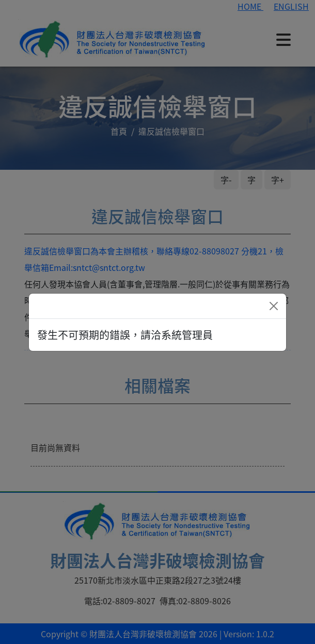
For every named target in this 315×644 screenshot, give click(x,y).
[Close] (274, 306)
